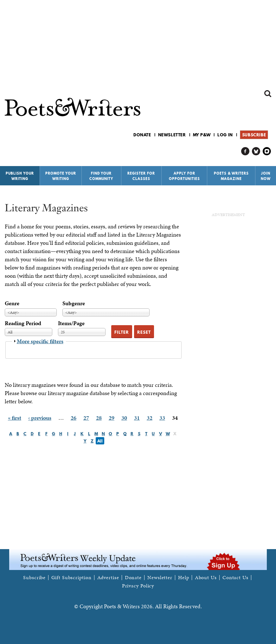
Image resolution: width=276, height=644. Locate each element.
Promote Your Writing (61, 176)
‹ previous (40, 418)
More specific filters (40, 341)
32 (150, 418)
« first (15, 418)
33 (162, 418)
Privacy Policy (138, 586)
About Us (206, 578)
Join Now (266, 176)
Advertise (108, 578)
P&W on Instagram (267, 151)
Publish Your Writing (20, 176)
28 (99, 418)
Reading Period (23, 323)
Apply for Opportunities (184, 176)
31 (137, 418)
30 (124, 418)
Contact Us (235, 578)
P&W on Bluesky (256, 151)
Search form (268, 94)
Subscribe (254, 135)
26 (74, 418)
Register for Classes (141, 176)
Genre (12, 303)
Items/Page (71, 323)
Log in (225, 135)
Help (184, 578)
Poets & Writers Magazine (231, 176)
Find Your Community (101, 176)
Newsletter (172, 135)
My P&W (202, 135)
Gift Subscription (71, 578)
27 (86, 418)
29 (112, 418)
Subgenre (74, 303)
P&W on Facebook (245, 151)
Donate (142, 135)
